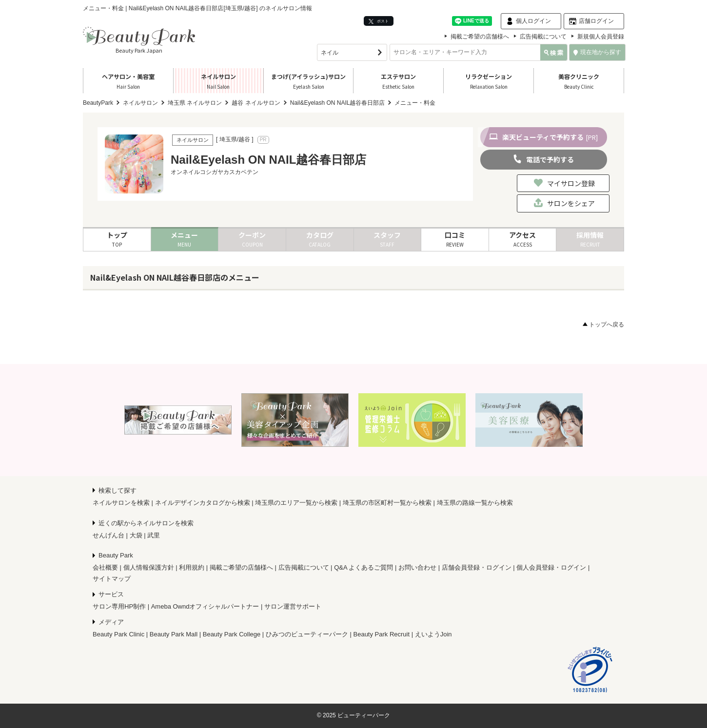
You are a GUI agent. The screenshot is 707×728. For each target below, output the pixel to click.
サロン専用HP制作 (119, 606)
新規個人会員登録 (601, 37)
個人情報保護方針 (149, 567)
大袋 (136, 535)
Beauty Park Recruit (382, 634)
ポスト (379, 21)
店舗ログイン (596, 21)
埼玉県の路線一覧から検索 (475, 503)
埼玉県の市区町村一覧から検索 (387, 503)
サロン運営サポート (293, 606)
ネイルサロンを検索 (121, 503)
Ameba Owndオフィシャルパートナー (205, 606)
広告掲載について (543, 37)
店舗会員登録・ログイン (477, 567)
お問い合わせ (417, 567)
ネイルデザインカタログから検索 (203, 503)
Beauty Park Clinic (118, 634)
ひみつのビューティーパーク (307, 634)
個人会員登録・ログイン (551, 567)
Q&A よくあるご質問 (363, 567)
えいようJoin (433, 634)
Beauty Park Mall (174, 634)
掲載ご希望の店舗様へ (480, 37)
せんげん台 (108, 535)
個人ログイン (533, 21)
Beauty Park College (232, 634)
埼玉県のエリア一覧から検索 (296, 503)
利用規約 (192, 567)
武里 (154, 535)
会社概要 (105, 567)
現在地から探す (597, 52)
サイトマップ (112, 579)
